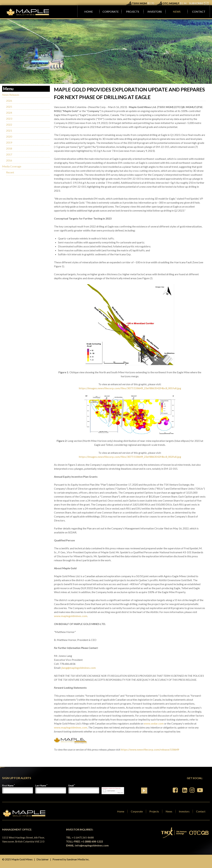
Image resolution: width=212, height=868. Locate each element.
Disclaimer (43, 859)
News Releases (11, 95)
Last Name (41, 786)
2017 (9, 154)
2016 (9, 160)
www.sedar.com (154, 723)
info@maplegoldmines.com (92, 845)
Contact (201, 811)
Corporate (137, 811)
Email (71, 786)
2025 (9, 107)
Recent (10, 172)
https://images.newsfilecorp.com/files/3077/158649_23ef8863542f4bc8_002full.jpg (130, 457)
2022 (9, 125)
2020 (9, 136)
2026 (9, 101)
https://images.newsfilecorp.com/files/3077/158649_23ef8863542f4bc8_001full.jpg (130, 388)
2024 (9, 113)
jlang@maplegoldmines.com (79, 668)
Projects (154, 811)
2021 (9, 130)
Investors (184, 811)
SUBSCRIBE (199, 3)
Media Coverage (12, 166)
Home (121, 811)
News (169, 811)
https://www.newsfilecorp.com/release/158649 (150, 749)
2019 (9, 142)
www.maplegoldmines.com (71, 616)
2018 (9, 148)
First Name (8, 786)
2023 (9, 119)
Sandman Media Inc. (78, 859)
